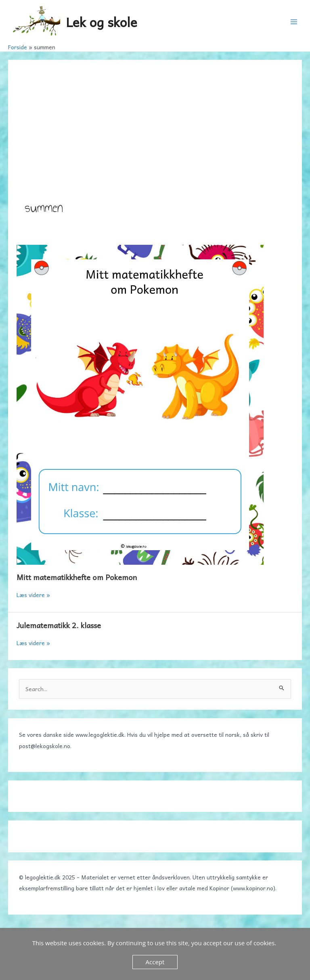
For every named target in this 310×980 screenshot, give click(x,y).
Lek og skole (102, 22)
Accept (155, 962)
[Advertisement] (155, 137)
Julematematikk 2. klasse (59, 625)
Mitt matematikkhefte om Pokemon (77, 577)
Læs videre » (33, 595)
